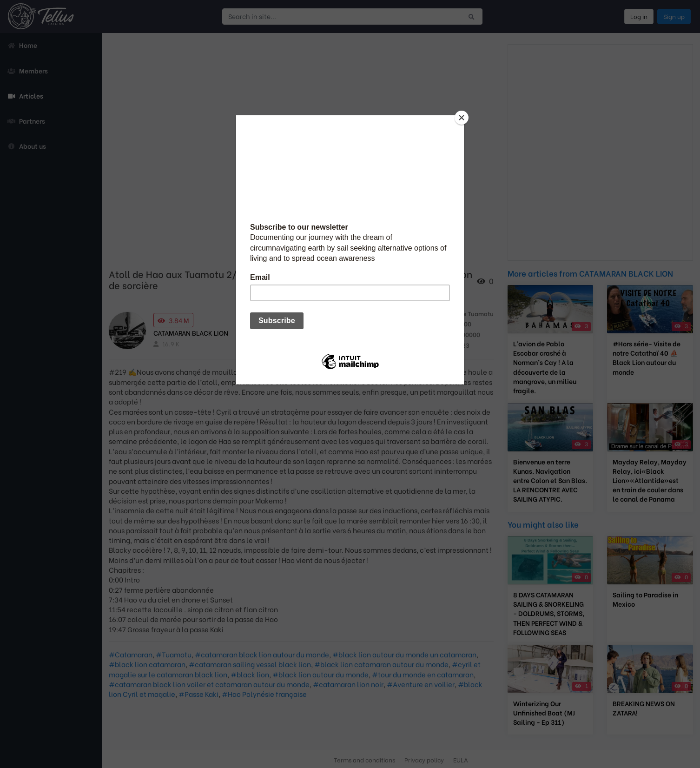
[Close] (462, 118)
